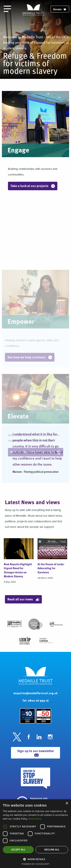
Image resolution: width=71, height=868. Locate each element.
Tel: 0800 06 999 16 (35, 700)
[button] (35, 859)
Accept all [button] (18, 850)
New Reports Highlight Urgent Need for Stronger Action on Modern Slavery (18, 570)
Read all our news (23, 599)
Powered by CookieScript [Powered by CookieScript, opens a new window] (35, 864)
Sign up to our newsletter (36, 752)
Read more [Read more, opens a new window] (35, 819)
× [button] (67, 803)
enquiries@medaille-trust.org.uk (35, 693)
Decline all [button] (52, 850)
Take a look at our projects (33, 186)
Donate (60, 9)
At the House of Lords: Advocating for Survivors (51, 568)
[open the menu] (7, 9)
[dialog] (35, 834)
